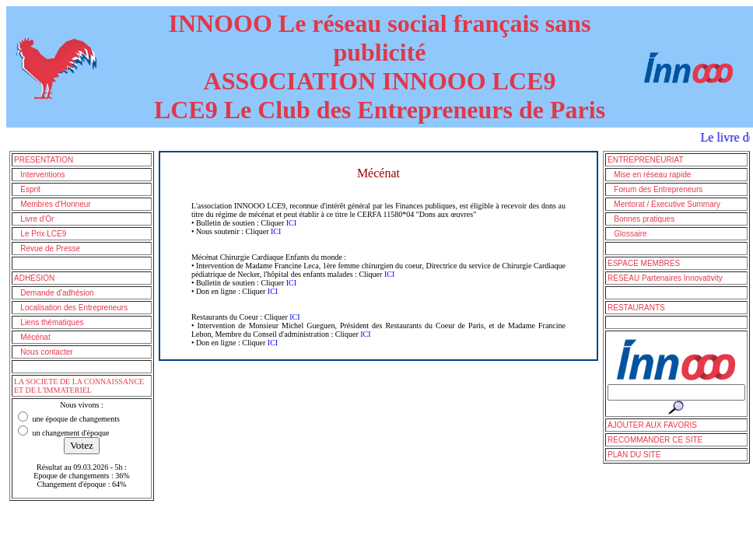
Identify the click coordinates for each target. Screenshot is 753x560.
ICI (291, 223)
